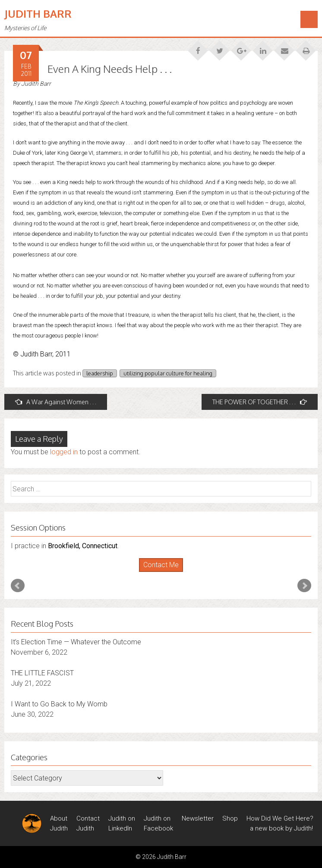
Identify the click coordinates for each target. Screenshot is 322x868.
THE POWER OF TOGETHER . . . (260, 402)
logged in (64, 452)
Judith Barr (38, 14)
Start (158, 572)
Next (304, 586)
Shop (230, 818)
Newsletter (198, 818)
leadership (100, 373)
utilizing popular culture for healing (168, 373)
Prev (18, 586)
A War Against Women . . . (56, 402)
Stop (165, 572)
